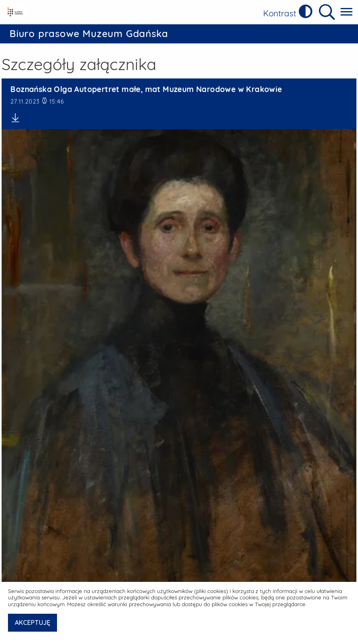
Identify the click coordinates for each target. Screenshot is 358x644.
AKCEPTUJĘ (32, 622)
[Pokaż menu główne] (346, 12)
